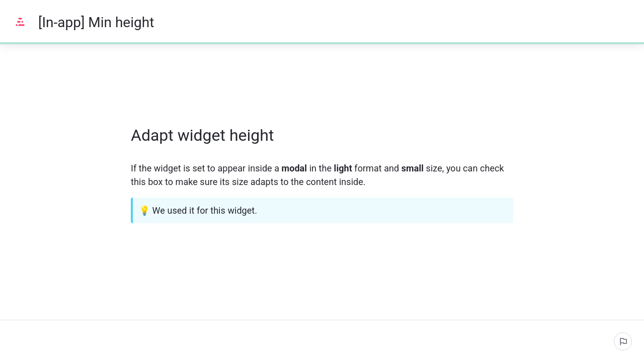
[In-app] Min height (96, 22)
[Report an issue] (623, 341)
